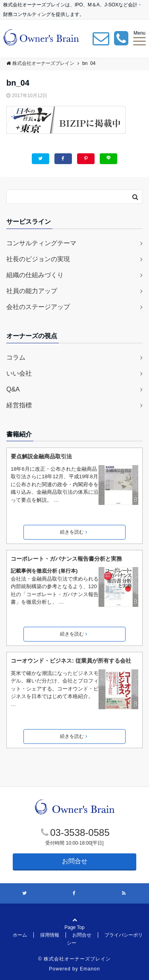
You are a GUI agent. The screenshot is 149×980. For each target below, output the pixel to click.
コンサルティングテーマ (41, 243)
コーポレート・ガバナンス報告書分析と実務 (66, 559)
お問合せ (75, 861)
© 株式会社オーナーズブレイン (74, 959)
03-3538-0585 (80, 832)
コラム (16, 357)
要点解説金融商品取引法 (41, 456)
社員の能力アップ (32, 291)
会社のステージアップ (38, 307)
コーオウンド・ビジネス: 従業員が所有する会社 (71, 661)
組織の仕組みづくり (35, 275)
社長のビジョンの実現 (38, 259)
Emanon (90, 969)
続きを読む (74, 532)
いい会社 (19, 373)
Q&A (13, 389)
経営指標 (19, 405)
